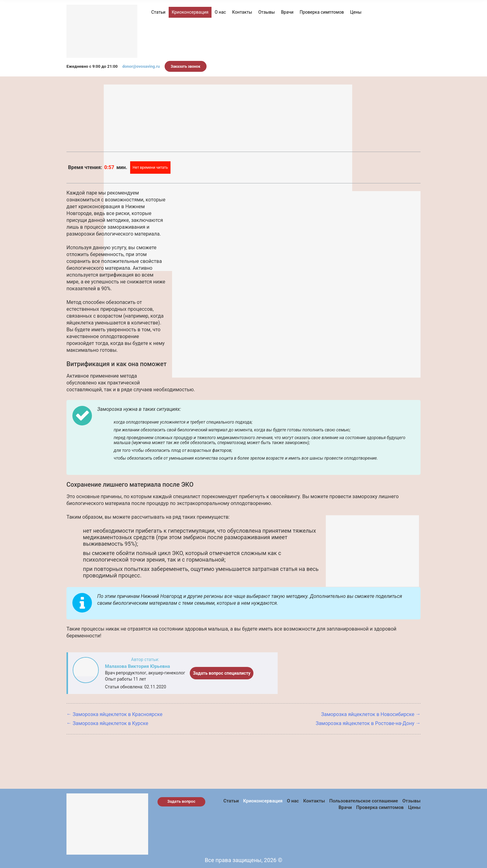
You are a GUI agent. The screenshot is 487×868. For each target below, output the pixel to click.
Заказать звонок (186, 67)
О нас (220, 12)
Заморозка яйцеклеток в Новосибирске (368, 714)
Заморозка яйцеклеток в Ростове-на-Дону (365, 723)
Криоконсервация (190, 12)
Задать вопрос (182, 801)
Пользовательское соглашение (364, 801)
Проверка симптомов (322, 12)
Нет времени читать (150, 168)
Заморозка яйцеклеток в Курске (110, 723)
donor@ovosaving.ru (141, 66)
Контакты (242, 12)
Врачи (287, 12)
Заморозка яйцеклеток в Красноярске (118, 714)
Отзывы (267, 12)
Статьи (158, 12)
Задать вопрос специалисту (222, 673)
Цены (356, 12)
